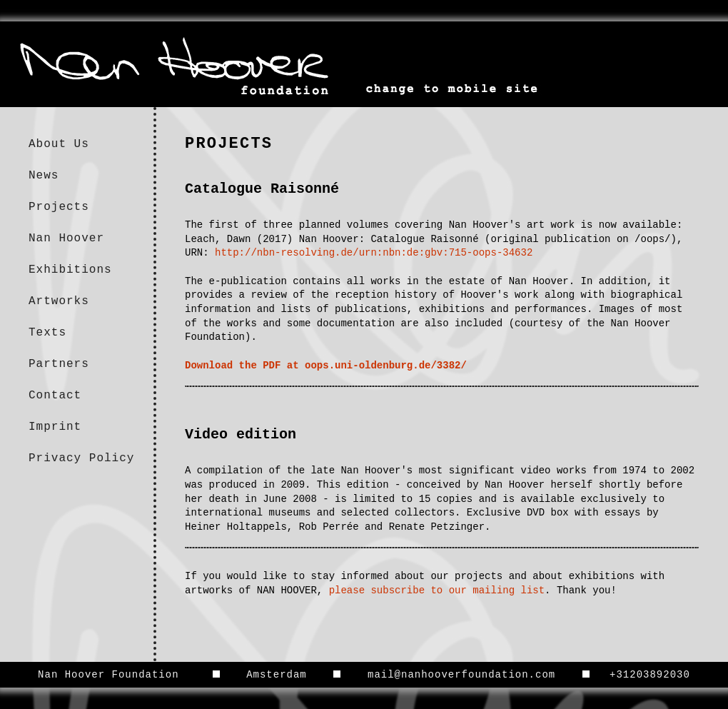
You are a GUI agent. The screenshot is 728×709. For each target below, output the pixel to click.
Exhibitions (70, 270)
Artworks (59, 301)
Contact (55, 396)
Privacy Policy (81, 458)
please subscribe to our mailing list (437, 590)
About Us (59, 144)
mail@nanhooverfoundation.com (461, 675)
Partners (59, 364)
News (44, 176)
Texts (47, 333)
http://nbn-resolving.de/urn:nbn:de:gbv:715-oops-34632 (374, 253)
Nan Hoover (66, 238)
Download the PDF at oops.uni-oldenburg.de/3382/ (326, 366)
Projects (59, 207)
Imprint (55, 427)
